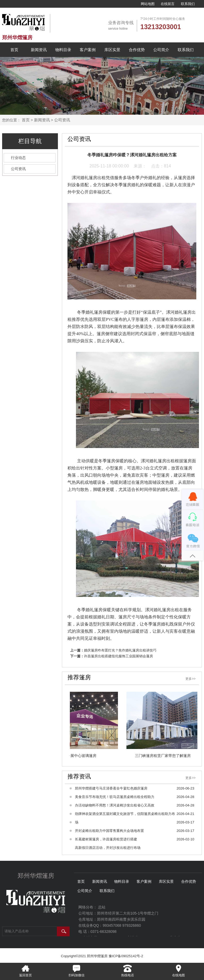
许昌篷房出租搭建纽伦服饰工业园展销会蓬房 (118, 656)
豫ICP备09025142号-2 (126, 956)
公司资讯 (62, 120)
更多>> (190, 679)
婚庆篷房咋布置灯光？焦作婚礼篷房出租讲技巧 (120, 650)
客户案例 (88, 50)
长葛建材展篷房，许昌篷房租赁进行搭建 (106, 839)
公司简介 (161, 50)
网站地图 (148, 4)
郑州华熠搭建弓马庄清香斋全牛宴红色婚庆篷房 (111, 788)
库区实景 (112, 50)
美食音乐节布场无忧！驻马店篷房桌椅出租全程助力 (115, 797)
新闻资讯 (39, 50)
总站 (102, 907)
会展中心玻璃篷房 (80, 756)
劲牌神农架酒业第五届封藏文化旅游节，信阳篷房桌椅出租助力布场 (125, 818)
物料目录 (63, 50)
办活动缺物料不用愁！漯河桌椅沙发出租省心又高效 (115, 805)
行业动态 (18, 158)
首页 (14, 50)
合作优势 (137, 50)
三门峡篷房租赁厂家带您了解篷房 (162, 756)
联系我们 (188, 4)
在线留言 (168, 4)
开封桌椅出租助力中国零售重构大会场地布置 (109, 831)
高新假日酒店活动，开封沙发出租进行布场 (108, 848)
